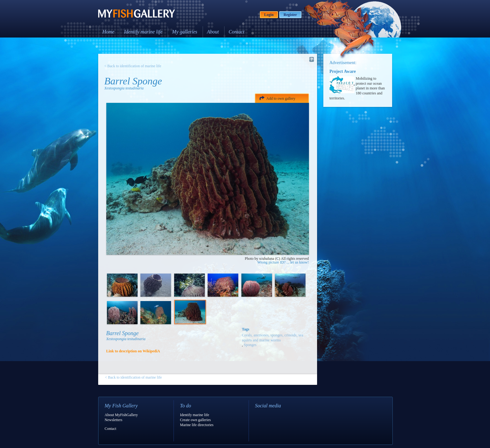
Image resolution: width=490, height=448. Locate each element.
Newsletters (114, 420)
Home (109, 32)
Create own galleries (196, 420)
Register (290, 15)
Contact (237, 32)
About (213, 32)
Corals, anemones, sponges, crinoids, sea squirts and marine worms (273, 338)
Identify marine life (143, 32)
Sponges (250, 345)
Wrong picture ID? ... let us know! (283, 262)
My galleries (184, 32)
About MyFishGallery (121, 415)
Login (269, 15)
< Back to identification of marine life (133, 66)
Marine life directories (197, 425)
